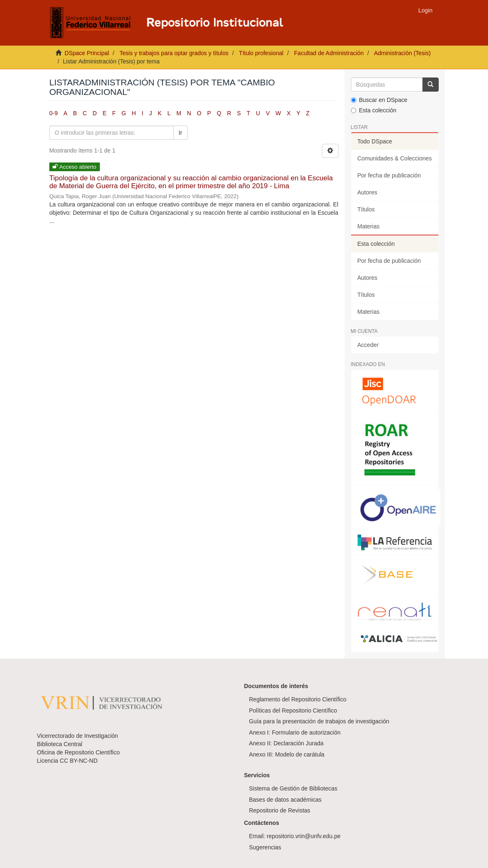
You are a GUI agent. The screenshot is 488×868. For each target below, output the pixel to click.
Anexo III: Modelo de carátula (287, 754)
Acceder (368, 345)
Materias (369, 226)
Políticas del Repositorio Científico (293, 710)
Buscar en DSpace (379, 100)
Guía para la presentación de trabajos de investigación (319, 721)
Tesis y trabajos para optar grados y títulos (174, 53)
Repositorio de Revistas (280, 810)
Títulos (366, 209)
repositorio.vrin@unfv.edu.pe (304, 836)
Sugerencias (265, 847)
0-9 (53, 113)
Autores (367, 192)
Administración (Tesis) (402, 53)
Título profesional (261, 53)
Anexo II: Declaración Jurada (286, 743)
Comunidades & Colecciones (395, 158)
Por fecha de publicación (389, 175)
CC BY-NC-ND (79, 761)
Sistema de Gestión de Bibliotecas (293, 788)
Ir (180, 133)
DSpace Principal (87, 53)
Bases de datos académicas (285, 800)
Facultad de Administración (329, 53)
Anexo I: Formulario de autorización (295, 732)
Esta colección (374, 110)
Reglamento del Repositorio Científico (298, 699)
